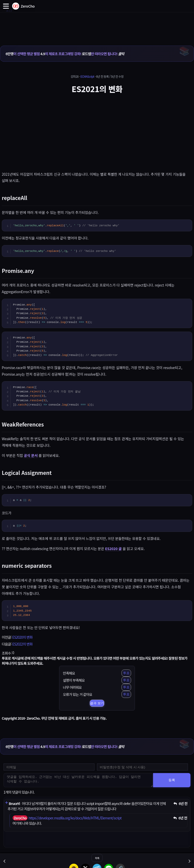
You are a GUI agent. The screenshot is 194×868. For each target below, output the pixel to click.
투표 (126, 673)
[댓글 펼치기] (6, 803)
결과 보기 (97, 703)
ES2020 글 (113, 549)
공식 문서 (31, 455)
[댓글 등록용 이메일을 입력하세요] (49, 767)
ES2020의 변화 (22, 637)
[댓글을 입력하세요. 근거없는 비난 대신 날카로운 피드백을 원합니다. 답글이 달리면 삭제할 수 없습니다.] (78, 780)
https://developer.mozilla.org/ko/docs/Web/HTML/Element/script (75, 818)
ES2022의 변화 (22, 644)
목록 (97, 858)
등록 (172, 780)
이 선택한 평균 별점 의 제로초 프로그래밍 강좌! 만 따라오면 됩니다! (65, 54)
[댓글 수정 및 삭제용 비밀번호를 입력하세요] (142, 767)
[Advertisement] (97, 24)
